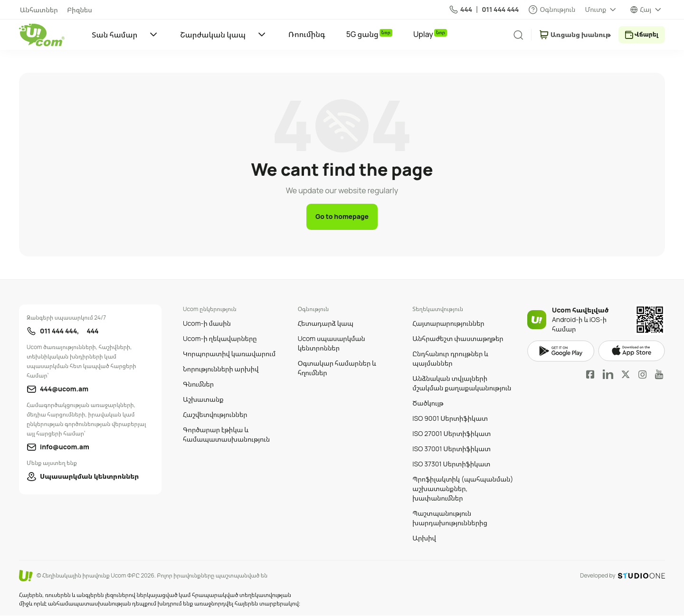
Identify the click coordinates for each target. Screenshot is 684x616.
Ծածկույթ (428, 403)
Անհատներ (38, 10)
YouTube (659, 375)
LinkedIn (608, 375)
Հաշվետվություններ (215, 415)
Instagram (643, 375)
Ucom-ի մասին (207, 324)
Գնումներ (198, 384)
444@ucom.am (64, 389)
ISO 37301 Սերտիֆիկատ (451, 464)
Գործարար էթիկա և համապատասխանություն (226, 435)
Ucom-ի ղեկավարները (220, 339)
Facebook (590, 375)
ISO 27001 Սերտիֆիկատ (451, 434)
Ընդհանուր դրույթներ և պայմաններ (450, 359)
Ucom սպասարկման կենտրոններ (332, 344)
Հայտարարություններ (448, 324)
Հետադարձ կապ (326, 324)
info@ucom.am (65, 447)
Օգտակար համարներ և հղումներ (337, 368)
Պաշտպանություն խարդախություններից (450, 518)
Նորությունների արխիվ (221, 369)
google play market (561, 352)
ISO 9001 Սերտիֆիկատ (450, 419)
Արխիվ (424, 538)
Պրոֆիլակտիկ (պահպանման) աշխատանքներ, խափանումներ (463, 489)
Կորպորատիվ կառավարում (229, 354)
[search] (514, 35)
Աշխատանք (203, 400)
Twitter (626, 375)
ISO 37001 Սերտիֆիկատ (451, 449)
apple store (632, 352)
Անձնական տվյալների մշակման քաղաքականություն (462, 384)
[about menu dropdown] (601, 9)
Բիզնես (77, 10)
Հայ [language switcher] (646, 9)
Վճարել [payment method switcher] (645, 34)
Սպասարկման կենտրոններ (89, 477)
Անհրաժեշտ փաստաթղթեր (458, 339)
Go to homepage (342, 217)
